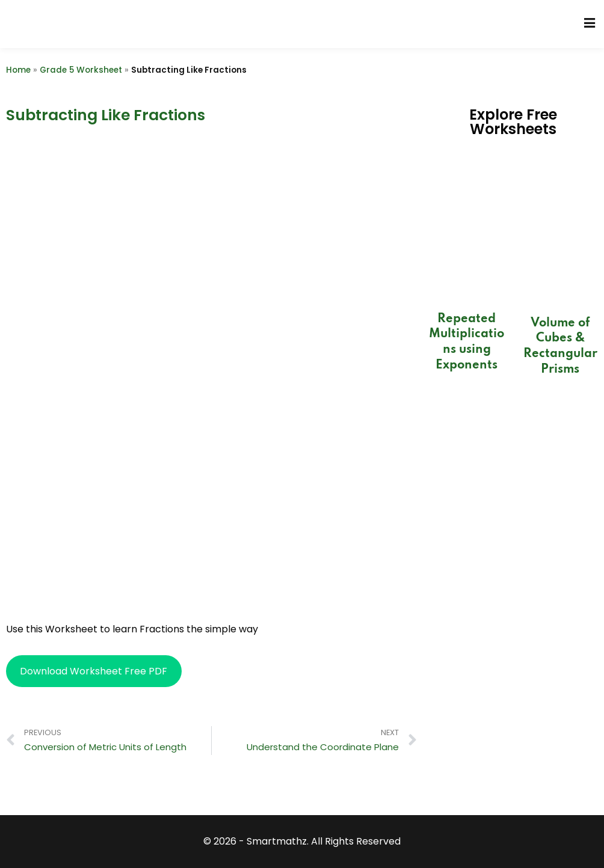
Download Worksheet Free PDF (94, 671)
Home (18, 70)
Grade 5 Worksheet (81, 70)
